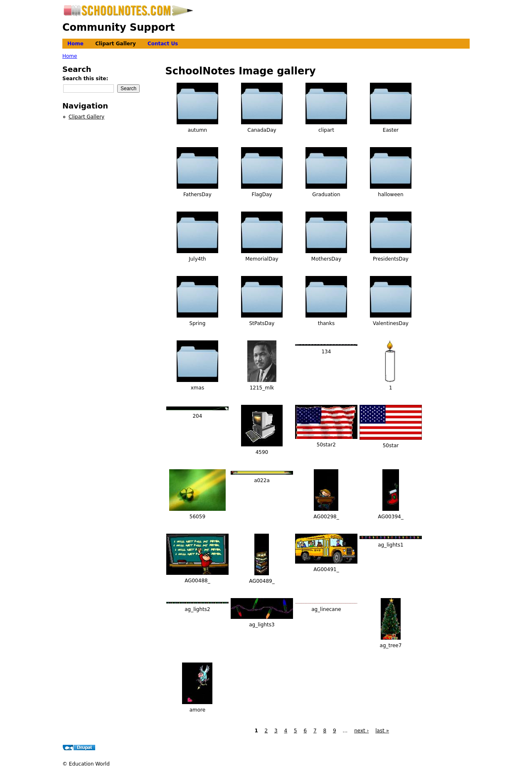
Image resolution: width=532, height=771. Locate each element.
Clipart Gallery (116, 44)
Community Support (119, 27)
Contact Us (163, 44)
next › (361, 731)
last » (382, 731)
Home (75, 44)
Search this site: (85, 79)
